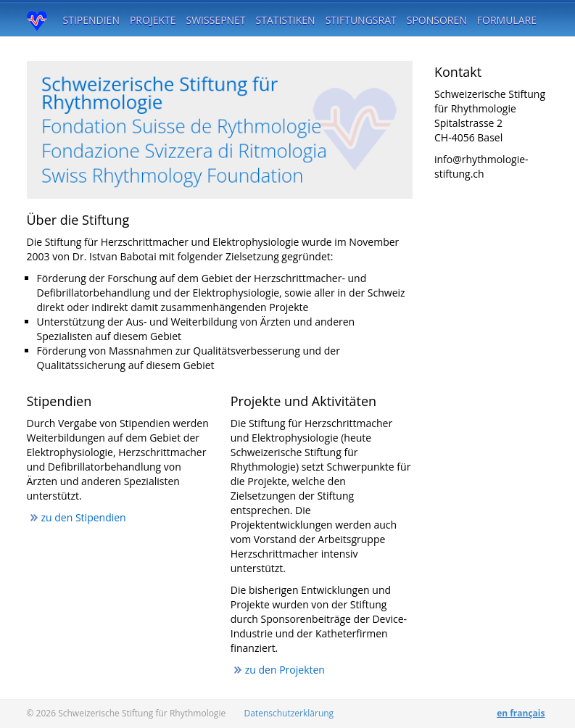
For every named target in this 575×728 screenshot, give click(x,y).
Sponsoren (437, 20)
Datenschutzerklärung (289, 713)
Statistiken (286, 20)
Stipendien (91, 20)
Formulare (507, 20)
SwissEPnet (216, 20)
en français (521, 713)
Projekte (153, 20)
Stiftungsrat (361, 20)
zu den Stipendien (84, 517)
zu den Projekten (285, 670)
